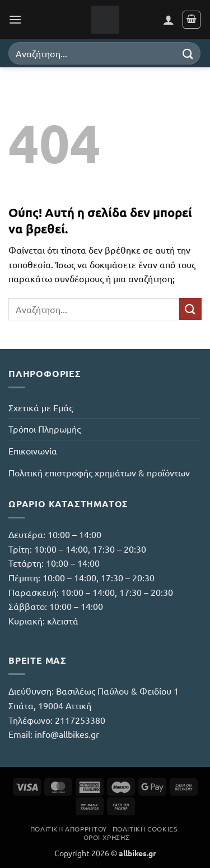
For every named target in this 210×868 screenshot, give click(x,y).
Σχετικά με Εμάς (41, 407)
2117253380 (80, 720)
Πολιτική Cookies (145, 829)
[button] (15, 19)
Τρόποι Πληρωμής (45, 429)
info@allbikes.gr (67, 734)
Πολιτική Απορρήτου (69, 829)
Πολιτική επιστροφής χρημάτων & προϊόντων (99, 472)
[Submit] (188, 53)
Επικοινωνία (33, 451)
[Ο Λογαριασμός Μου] (169, 20)
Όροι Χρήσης (107, 837)
